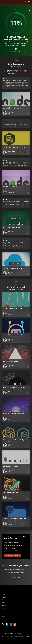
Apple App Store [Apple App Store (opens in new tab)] (6, 629)
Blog (3, 611)
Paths (3, 594)
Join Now (4, 619)
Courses (4, 597)
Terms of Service (20, 638)
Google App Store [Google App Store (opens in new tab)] (17, 629)
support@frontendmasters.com (14, 633)
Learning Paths (6, 10)
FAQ (3, 614)
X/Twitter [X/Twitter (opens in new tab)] (3, 624)
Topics (3, 603)
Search (26, 2)
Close (29, 2)
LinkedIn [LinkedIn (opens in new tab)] (7, 624)
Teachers (4, 605)
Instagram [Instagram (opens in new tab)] (15, 624)
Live (3, 600)
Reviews (4, 608)
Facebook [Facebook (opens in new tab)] (11, 624)
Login (3, 616)
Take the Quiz (15, 577)
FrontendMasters (10, 2)
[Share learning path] (29, 10)
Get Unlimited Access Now (12, 556)
